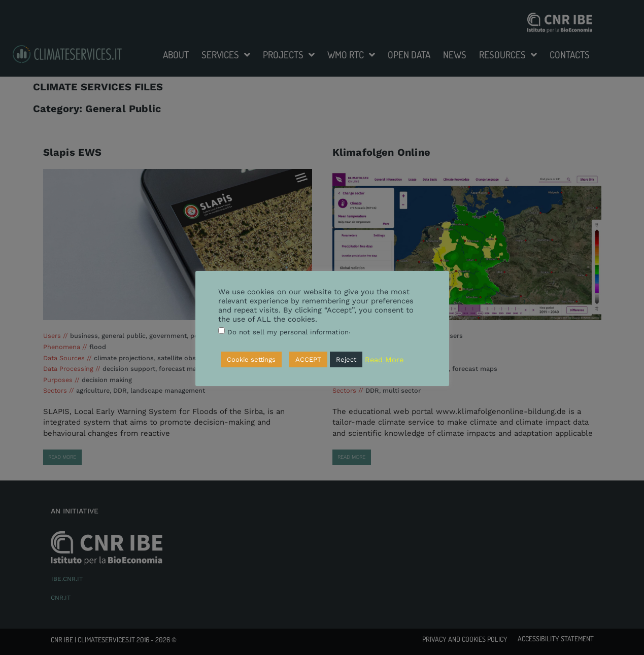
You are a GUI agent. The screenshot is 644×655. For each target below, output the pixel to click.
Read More (384, 360)
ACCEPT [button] (308, 359)
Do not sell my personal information (288, 332)
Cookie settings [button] (251, 359)
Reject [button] (346, 359)
